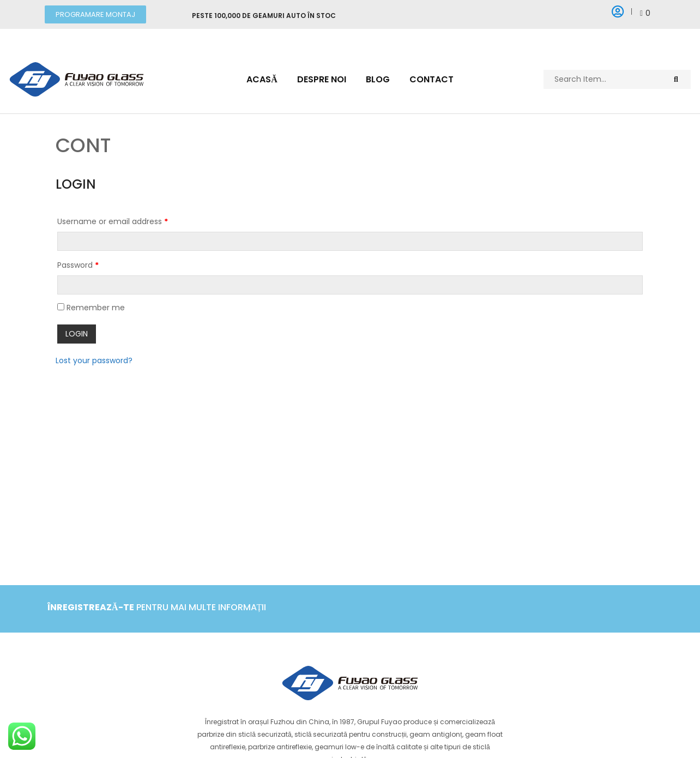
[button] (95, 14)
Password (78, 265)
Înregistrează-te (91, 607)
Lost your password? (94, 359)
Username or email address (113, 221)
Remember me (91, 308)
